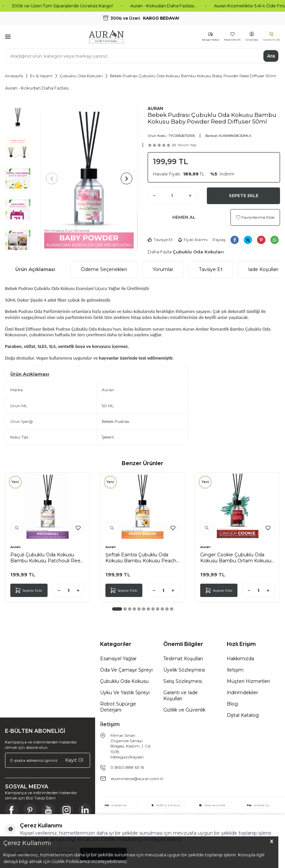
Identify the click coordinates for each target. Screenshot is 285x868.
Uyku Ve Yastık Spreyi (125, 693)
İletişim (235, 670)
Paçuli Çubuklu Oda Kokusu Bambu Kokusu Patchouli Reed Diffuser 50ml (47, 558)
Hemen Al (184, 217)
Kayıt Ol (74, 760)
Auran (15, 547)
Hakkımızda (240, 659)
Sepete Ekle (244, 195)
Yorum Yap (187, 145)
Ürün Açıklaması (35, 269)
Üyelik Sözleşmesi (184, 670)
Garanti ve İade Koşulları (181, 696)
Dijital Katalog (243, 715)
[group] (89, 178)
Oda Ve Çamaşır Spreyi (126, 670)
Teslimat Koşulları (183, 659)
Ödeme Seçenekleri (104, 269)
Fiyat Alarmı (193, 240)
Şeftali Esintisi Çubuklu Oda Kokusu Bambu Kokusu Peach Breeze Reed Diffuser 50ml (141, 558)
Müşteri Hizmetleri (248, 681)
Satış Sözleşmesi (183, 681)
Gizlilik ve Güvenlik (184, 710)
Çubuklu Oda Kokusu (124, 681)
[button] (52, 179)
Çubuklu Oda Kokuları (81, 76)
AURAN (155, 108)
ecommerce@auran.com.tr (137, 779)
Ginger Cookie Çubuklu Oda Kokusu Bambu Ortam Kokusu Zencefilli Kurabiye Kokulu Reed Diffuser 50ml (237, 558)
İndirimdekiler (242, 693)
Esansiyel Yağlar (118, 659)
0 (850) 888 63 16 (127, 767)
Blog (232, 704)
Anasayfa (14, 76)
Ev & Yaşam (41, 76)
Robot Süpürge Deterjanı (118, 707)
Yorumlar (163, 269)
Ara (271, 56)
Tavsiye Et (160, 240)
